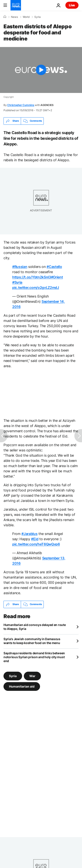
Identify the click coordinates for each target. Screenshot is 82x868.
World (26, 17)
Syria (38, 17)
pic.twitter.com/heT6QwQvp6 (36, 544)
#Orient (57, 277)
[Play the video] (41, 70)
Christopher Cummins (21, 105)
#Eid (35, 539)
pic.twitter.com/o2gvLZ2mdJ (36, 288)
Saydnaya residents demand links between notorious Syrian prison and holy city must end (34, 657)
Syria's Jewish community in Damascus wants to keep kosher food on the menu (32, 641)
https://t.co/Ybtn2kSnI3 (32, 277)
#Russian (20, 267)
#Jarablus (29, 534)
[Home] (5, 17)
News (14, 17)
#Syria (17, 282)
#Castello (54, 267)
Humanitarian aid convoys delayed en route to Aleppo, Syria (35, 627)
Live (72, 5)
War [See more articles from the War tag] (32, 676)
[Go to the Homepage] (16, 5)
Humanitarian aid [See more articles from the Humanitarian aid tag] (22, 686)
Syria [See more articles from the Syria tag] (13, 676)
